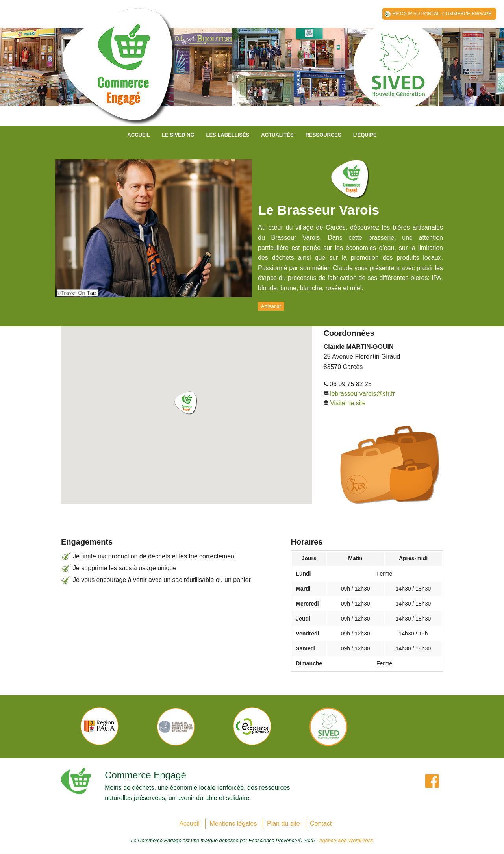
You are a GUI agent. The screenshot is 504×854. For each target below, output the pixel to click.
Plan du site (283, 823)
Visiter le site (348, 403)
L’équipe (365, 135)
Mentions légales (233, 823)
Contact (321, 823)
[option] (99, 726)
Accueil (139, 135)
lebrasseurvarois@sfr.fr (362, 394)
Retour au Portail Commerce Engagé (442, 14)
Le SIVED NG (178, 135)
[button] (186, 403)
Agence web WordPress (346, 840)
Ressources (323, 135)
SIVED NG (120, 71)
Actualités (277, 135)
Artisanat (271, 306)
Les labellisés (228, 135)
